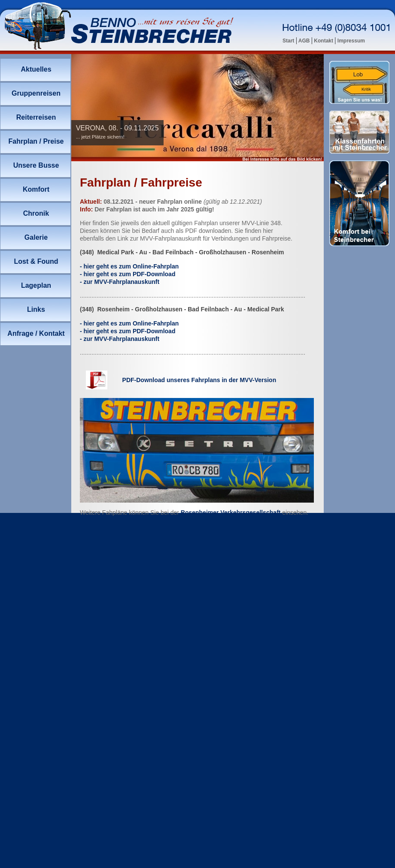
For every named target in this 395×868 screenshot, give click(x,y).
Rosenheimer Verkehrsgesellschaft (231, 512)
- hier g (129, 266)
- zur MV (120, 282)
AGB (304, 41)
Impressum (351, 41)
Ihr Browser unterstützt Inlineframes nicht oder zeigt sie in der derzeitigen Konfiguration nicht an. (197, 108)
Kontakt (324, 41)
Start (289, 41)
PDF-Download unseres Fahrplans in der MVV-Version (199, 380)
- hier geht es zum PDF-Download (128, 274)
